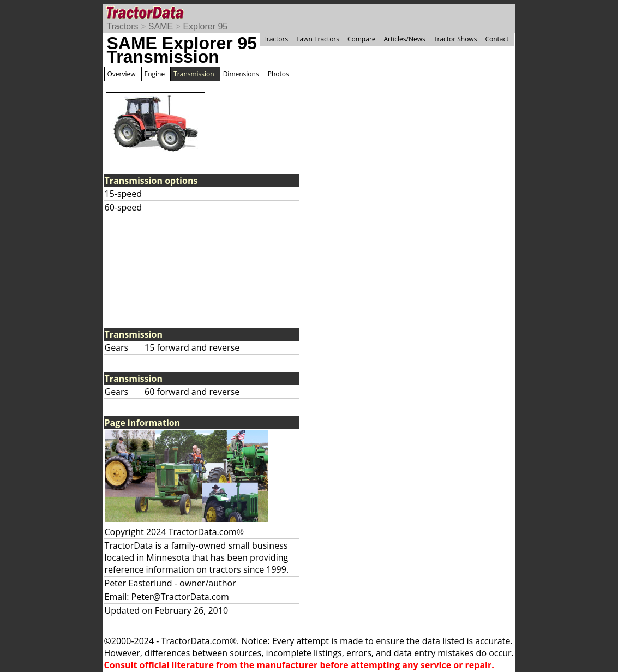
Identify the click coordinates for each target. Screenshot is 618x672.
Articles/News (405, 39)
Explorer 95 (205, 26)
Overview (122, 74)
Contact (497, 39)
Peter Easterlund (139, 583)
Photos (278, 74)
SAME (161, 26)
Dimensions (241, 74)
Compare (362, 39)
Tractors (123, 26)
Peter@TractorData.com (180, 597)
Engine (155, 74)
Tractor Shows (455, 39)
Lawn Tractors (318, 39)
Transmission (194, 74)
